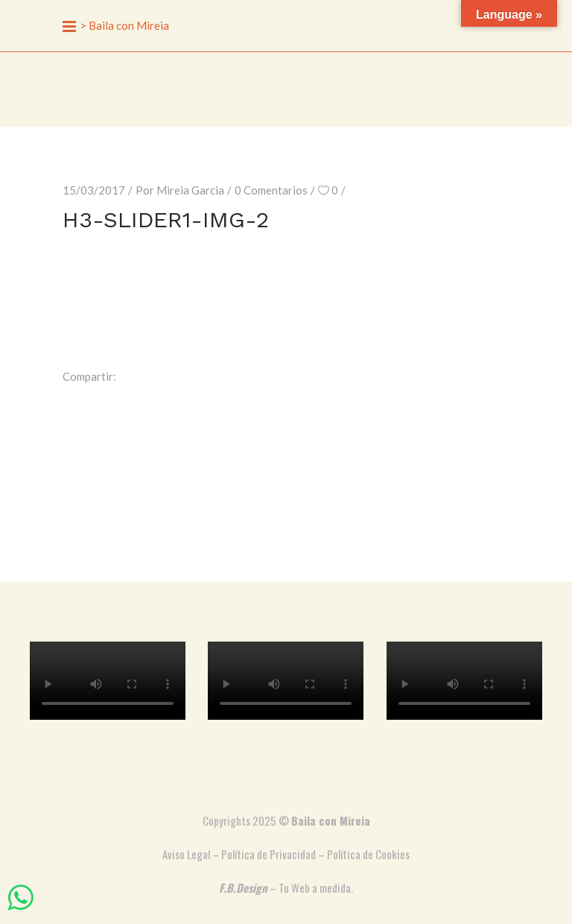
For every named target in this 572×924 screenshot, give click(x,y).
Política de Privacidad (268, 854)
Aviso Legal (186, 854)
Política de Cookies (368, 854)
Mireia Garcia (190, 190)
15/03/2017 (94, 190)
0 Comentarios (271, 190)
